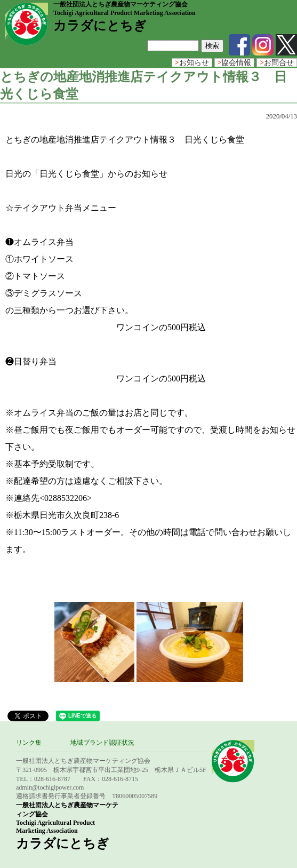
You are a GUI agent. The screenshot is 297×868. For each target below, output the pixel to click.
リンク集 (29, 743)
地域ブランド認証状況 (102, 743)
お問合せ (277, 63)
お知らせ (192, 63)
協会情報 (235, 63)
